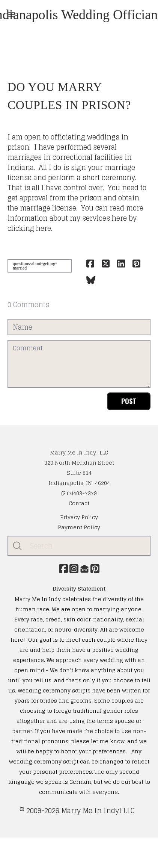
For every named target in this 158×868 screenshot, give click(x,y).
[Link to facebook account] (63, 569)
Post (129, 401)
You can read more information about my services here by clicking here (75, 218)
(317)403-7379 (79, 493)
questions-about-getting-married (35, 266)
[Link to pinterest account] (95, 569)
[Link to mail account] (84, 569)
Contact (79, 503)
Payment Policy (79, 527)
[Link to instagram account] (74, 569)
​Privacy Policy (79, 517)
